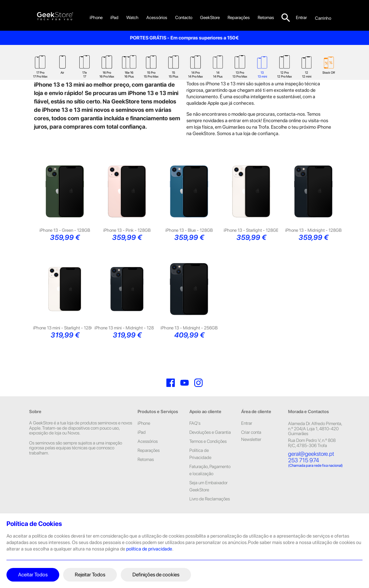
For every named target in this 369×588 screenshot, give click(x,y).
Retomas (146, 472)
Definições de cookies (156, 575)
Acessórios (157, 17)
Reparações (239, 17)
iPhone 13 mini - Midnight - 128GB (127, 340)
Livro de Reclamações (210, 511)
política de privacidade (149, 549)
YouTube (184, 395)
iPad (114, 17)
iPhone (96, 17)
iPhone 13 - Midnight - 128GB (313, 242)
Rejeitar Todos (90, 575)
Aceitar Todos (33, 575)
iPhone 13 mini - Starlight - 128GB (65, 340)
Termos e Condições (208, 454)
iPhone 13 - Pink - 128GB (127, 242)
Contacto (184, 17)
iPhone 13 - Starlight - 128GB (251, 242)
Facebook (171, 395)
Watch (132, 17)
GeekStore (210, 17)
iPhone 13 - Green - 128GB (65, 242)
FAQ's (195, 435)
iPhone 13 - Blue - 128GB (189, 242)
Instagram (198, 395)
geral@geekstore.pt (311, 466)
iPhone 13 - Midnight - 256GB (189, 340)
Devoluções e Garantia (210, 444)
